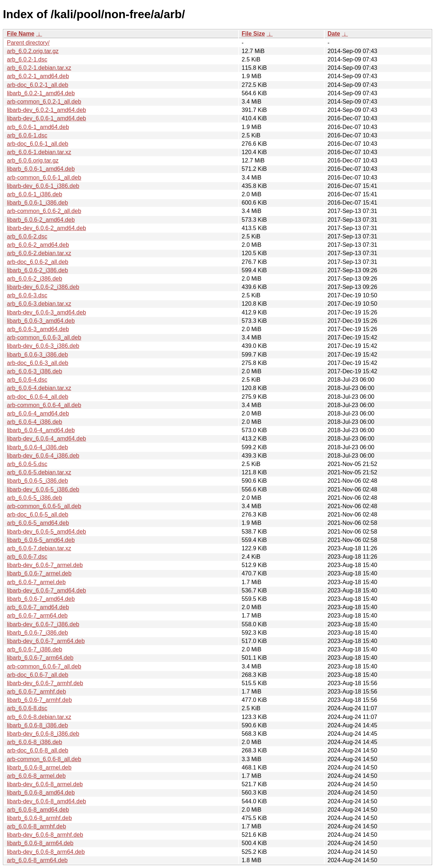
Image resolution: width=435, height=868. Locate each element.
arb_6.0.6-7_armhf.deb (36, 692)
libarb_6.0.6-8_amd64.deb (41, 793)
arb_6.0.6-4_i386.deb (34, 422)
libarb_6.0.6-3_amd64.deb (41, 321)
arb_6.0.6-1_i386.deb (34, 194)
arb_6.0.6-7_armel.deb (36, 582)
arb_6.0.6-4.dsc (27, 380)
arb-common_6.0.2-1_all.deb (44, 102)
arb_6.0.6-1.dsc (27, 135)
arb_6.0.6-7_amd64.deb (38, 607)
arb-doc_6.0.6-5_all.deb (38, 515)
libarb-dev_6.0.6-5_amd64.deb (46, 532)
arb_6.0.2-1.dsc (27, 59)
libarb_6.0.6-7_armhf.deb (39, 700)
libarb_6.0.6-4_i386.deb (37, 447)
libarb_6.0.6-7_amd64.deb (41, 599)
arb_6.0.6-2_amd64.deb (38, 245)
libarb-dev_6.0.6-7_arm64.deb (46, 641)
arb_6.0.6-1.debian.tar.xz (39, 152)
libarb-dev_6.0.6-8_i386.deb (43, 734)
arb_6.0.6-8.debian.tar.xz (39, 717)
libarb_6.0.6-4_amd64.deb (41, 430)
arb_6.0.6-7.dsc (27, 557)
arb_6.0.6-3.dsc (27, 295)
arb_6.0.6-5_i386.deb (34, 498)
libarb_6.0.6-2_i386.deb (37, 270)
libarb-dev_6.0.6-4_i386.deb (43, 456)
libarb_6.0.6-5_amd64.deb (41, 540)
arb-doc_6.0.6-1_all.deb (38, 144)
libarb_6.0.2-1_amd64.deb (41, 93)
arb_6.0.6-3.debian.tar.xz (39, 304)
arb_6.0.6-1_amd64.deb (38, 127)
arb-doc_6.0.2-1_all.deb (38, 85)
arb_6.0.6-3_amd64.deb (38, 329)
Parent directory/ (28, 43)
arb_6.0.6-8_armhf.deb (36, 826)
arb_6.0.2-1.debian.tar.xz (39, 68)
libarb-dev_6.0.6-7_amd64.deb (46, 590)
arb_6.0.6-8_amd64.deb (38, 810)
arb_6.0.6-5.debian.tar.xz (39, 472)
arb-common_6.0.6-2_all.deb (44, 211)
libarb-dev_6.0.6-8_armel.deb (45, 784)
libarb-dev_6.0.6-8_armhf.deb (45, 835)
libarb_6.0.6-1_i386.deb (37, 203)
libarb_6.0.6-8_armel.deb (39, 767)
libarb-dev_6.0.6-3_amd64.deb (46, 312)
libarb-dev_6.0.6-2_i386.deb (43, 287)
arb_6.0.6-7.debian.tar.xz (39, 548)
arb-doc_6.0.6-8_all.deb (38, 750)
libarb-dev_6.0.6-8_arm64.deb (46, 852)
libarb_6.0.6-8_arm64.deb (40, 843)
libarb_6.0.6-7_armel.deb (39, 573)
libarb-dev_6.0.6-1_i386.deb (43, 186)
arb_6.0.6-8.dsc (27, 708)
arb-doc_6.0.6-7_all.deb (38, 675)
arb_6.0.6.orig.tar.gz (33, 160)
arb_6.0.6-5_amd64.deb (38, 523)
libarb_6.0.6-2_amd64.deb (41, 220)
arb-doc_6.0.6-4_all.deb (38, 397)
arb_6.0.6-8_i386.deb (34, 742)
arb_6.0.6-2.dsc (27, 236)
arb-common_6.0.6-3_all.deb (44, 337)
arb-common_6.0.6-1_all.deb (44, 178)
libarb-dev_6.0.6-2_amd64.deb (46, 228)
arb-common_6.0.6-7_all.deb (44, 666)
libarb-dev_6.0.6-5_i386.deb (43, 489)
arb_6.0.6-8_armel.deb (36, 776)
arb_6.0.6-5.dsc (27, 464)
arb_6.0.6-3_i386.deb (34, 371)
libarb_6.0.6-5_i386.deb (37, 481)
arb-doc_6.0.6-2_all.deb (38, 262)
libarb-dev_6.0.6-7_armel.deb (45, 565)
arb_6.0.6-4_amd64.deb (38, 413)
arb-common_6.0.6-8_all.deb (44, 759)
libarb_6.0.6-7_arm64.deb (40, 658)
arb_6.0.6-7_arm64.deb (37, 616)
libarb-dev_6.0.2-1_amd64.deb (46, 110)
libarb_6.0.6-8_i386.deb (37, 725)
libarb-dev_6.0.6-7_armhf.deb (45, 683)
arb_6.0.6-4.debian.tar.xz (39, 388)
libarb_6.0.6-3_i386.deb (37, 355)
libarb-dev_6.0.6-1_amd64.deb (46, 118)
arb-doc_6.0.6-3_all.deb (38, 363)
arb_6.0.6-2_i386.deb (34, 279)
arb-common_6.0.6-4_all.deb (44, 405)
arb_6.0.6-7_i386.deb (34, 649)
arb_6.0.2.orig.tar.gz (33, 51)
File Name (21, 34)
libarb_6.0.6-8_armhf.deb (39, 818)
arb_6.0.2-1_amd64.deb (38, 76)
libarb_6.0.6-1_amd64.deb (41, 169)
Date (334, 34)
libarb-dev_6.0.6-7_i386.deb (43, 624)
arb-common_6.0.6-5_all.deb (44, 506)
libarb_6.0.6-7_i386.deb (37, 633)
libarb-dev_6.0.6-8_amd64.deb (46, 801)
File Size (253, 34)
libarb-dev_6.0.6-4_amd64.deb (46, 439)
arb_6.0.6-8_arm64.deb (37, 860)
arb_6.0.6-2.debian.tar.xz (39, 253)
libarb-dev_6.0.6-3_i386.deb (43, 346)
